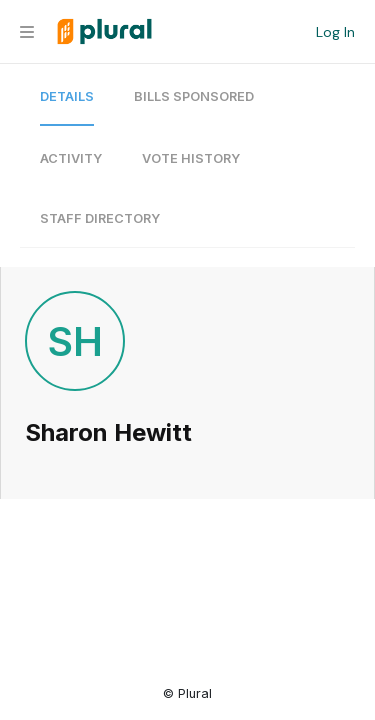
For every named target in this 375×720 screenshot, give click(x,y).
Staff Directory (100, 218)
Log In (335, 32)
